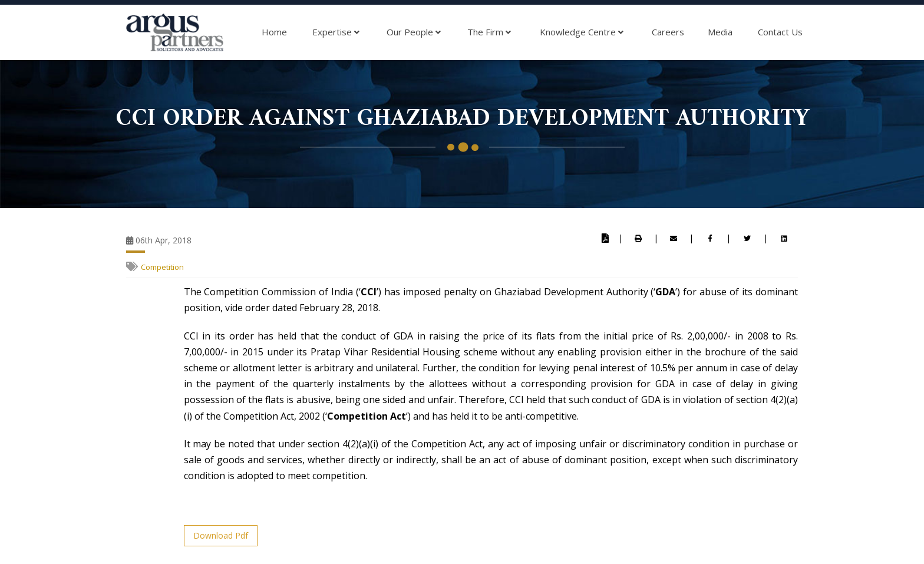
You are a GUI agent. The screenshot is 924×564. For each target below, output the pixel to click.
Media (720, 32)
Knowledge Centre (582, 32)
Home (274, 32)
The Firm (489, 32)
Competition (162, 267)
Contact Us (780, 32)
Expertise (336, 32)
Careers (668, 32)
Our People (414, 32)
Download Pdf (221, 535)
